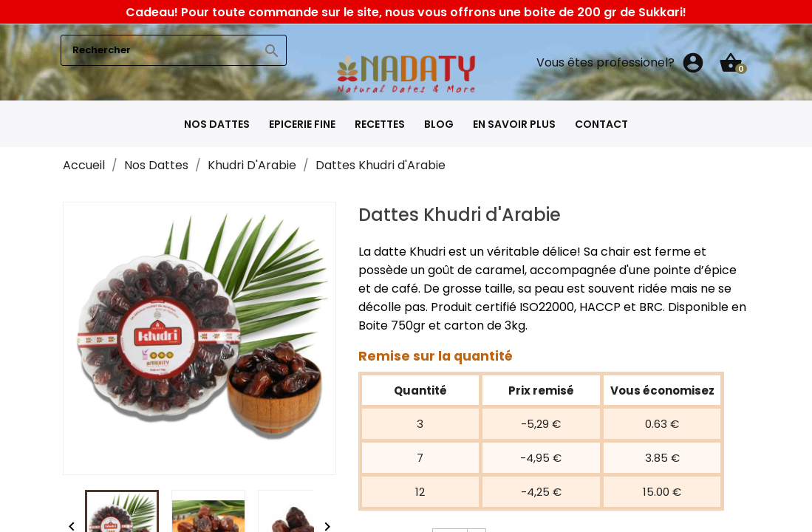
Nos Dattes (217, 124)
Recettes (380, 124)
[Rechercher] (174, 50)
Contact (601, 124)
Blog (439, 124)
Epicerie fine (302, 124)
